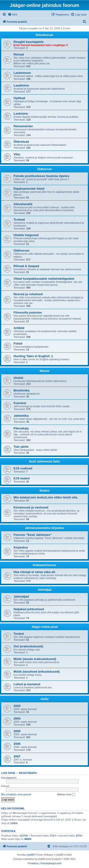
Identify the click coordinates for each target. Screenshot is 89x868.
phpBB (30, 855)
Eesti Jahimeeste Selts (44, 462)
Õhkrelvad (21, 142)
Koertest (20, 403)
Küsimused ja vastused (31, 507)
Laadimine (21, 85)
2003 (17, 706)
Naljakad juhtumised (29, 609)
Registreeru (28, 773)
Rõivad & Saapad (26, 266)
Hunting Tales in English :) (33, 356)
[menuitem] (13, 15)
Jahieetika (21, 416)
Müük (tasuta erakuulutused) (35, 659)
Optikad (19, 98)
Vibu (17, 154)
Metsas (44, 371)
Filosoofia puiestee (28, 312)
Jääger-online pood (44, 627)
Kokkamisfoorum (44, 565)
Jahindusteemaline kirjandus (44, 528)
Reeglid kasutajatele (29, 42)
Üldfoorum (44, 169)
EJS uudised (23, 468)
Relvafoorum (44, 35)
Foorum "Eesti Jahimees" (33, 535)
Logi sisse (8, 773)
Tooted (19, 634)
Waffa (28, 839)
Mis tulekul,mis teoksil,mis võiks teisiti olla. (46, 497)
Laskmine (21, 114)
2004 (17, 718)
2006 (17, 744)
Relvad (19, 54)
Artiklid (19, 328)
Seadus (44, 491)
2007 (17, 756)
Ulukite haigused (26, 235)
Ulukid (18, 378)
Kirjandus (21, 547)
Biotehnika (21, 390)
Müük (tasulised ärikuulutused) (37, 672)
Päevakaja (21, 428)
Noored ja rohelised (28, 294)
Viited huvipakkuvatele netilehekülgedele (44, 279)
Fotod (18, 343)
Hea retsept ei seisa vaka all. (35, 572)
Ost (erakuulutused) (28, 646)
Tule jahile (21, 447)
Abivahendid (23, 204)
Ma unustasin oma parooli (16, 794)
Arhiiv (44, 699)
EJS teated (21, 478)
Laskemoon (22, 73)
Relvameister (23, 126)
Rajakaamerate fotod (29, 189)
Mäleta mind (66, 795)
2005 (17, 731)
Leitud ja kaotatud (27, 684)
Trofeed (19, 220)
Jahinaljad (44, 590)
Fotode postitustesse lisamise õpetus (41, 176)
